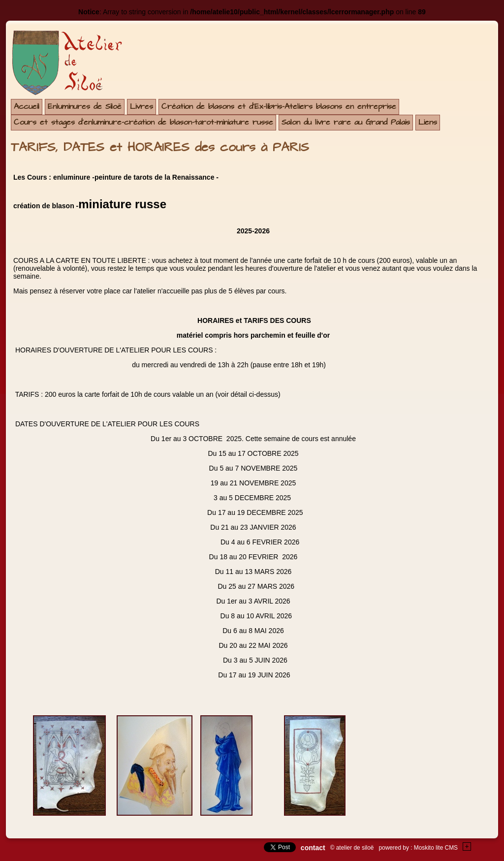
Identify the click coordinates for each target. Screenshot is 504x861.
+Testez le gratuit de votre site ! (467, 846)
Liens (428, 122)
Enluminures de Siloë (85, 107)
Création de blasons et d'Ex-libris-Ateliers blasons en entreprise (279, 107)
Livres (142, 107)
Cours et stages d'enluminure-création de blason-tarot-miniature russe (143, 122)
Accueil (27, 107)
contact (313, 848)
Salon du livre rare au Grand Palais (346, 122)
